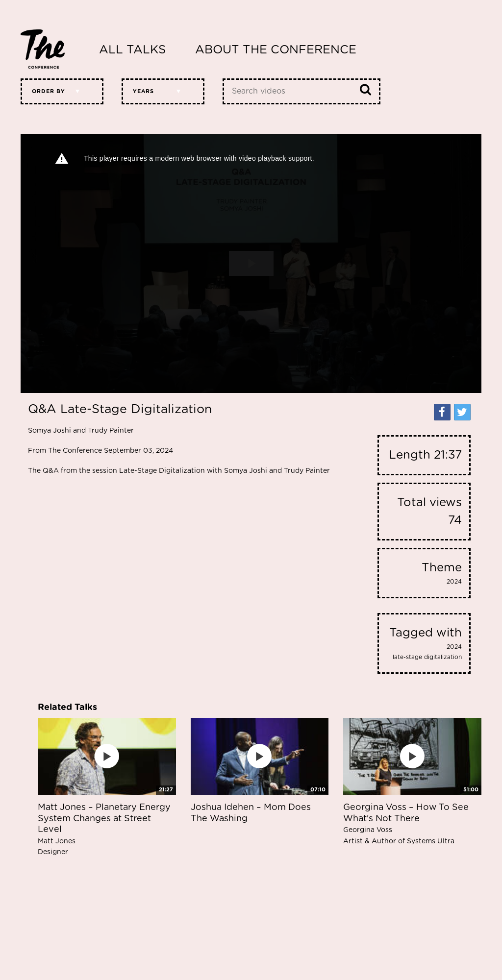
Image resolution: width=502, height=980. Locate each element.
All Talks (132, 50)
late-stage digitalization (427, 657)
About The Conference (276, 50)
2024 (454, 582)
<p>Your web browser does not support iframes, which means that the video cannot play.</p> (251, 263)
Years (143, 91)
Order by (49, 91)
